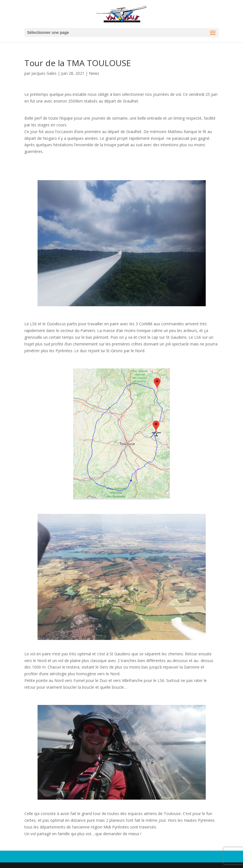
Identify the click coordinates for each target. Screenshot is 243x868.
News (94, 73)
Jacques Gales (44, 73)
